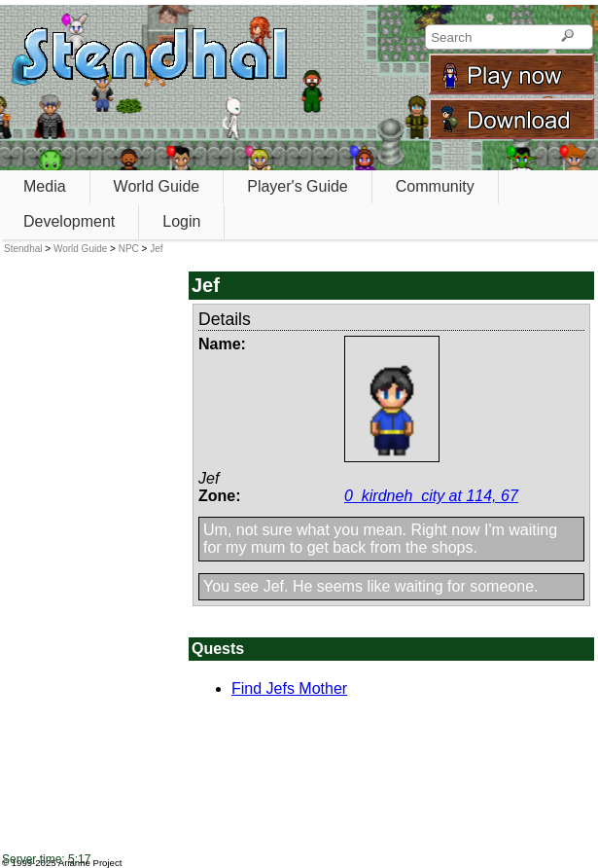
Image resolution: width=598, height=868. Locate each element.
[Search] (567, 37)
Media (45, 186)
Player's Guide (298, 186)
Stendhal (23, 249)
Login (181, 221)
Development (69, 221)
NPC (129, 249)
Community (435, 186)
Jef (156, 249)
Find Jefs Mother (289, 688)
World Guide (157, 186)
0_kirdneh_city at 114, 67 (431, 496)
